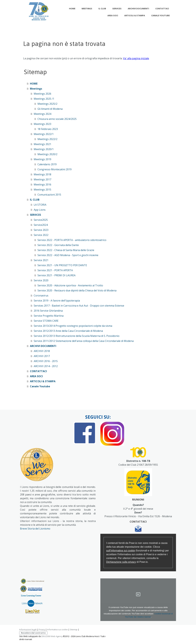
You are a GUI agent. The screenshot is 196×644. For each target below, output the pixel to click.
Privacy (42, 629)
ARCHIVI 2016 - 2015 (46, 361)
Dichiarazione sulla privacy (121, 562)
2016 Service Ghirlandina (48, 311)
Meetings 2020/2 (47, 154)
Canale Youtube (160, 15)
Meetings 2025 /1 (44, 99)
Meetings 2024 (42, 114)
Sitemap (74, 629)
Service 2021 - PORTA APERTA (55, 270)
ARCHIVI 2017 (42, 356)
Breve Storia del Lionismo (35, 529)
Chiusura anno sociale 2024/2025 (57, 119)
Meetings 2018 (42, 174)
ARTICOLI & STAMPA (135, 15)
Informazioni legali (28, 629)
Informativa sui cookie (57, 629)
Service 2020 (41, 280)
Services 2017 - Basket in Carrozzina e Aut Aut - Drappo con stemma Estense (79, 306)
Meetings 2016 (42, 184)
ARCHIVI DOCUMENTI (138, 9)
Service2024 (41, 225)
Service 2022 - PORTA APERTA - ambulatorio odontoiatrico (72, 240)
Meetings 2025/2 (47, 104)
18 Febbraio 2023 (48, 129)
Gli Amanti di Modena (50, 109)
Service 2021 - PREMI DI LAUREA (56, 275)
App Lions (40, 210)
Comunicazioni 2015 (49, 195)
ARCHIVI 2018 (42, 351)
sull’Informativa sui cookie (121, 551)
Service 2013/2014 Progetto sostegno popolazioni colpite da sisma (73, 326)
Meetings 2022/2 (47, 139)
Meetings (87, 9)
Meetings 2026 (42, 94)
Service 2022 (41, 235)
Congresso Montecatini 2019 (55, 169)
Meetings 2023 (42, 124)
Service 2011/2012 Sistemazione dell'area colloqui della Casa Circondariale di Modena (84, 341)
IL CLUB (102, 9)
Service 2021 (41, 260)
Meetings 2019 (42, 159)
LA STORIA (40, 205)
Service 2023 (41, 230)
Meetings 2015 (42, 190)
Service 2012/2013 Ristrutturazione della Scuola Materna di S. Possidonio (77, 336)
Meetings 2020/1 (44, 149)
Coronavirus (41, 296)
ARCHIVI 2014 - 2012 (46, 366)
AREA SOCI (113, 15)
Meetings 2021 (42, 144)
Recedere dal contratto (33, 633)
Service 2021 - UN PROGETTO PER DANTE (62, 265)
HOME (72, 9)
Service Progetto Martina (49, 316)
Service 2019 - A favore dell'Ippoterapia (57, 301)
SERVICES (117, 9)
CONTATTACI (162, 9)
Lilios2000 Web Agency (52, 636)
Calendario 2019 (47, 164)
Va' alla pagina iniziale (136, 58)
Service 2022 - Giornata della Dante (58, 245)
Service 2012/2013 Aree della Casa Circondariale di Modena (68, 331)
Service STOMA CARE (46, 321)
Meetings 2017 (42, 179)
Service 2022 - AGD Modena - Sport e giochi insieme (68, 255)
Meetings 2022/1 (44, 134)
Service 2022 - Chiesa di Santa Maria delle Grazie (66, 250)
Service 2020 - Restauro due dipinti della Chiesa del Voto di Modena (77, 290)
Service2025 (41, 220)
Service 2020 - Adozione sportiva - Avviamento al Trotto (70, 285)
